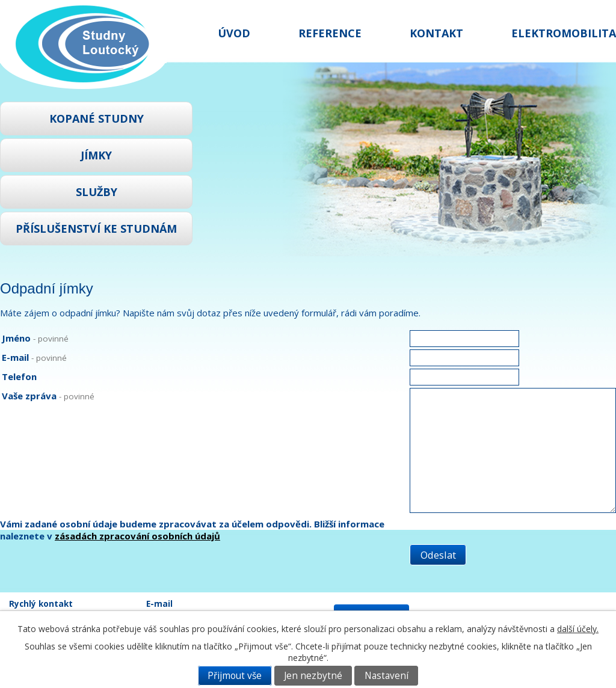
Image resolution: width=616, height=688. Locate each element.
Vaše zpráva (48, 396)
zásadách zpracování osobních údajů (137, 536)
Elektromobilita (564, 33)
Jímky (96, 155)
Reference (330, 33)
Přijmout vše (235, 676)
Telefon (19, 376)
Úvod (234, 33)
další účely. (578, 629)
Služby (97, 192)
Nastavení (387, 676)
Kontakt (436, 33)
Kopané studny (97, 118)
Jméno (35, 338)
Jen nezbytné (313, 676)
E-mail (34, 357)
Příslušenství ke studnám (96, 229)
